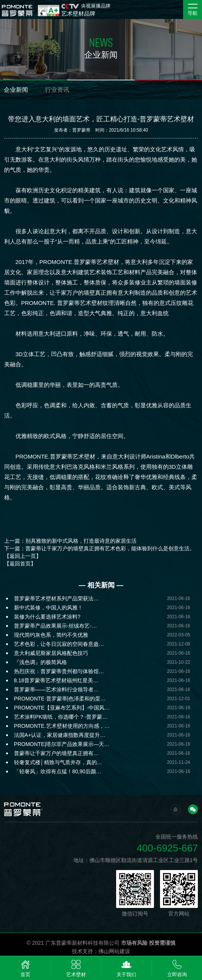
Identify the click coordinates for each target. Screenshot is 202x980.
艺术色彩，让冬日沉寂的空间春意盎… (59, 644)
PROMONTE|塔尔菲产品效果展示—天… (62, 744)
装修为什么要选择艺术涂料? (47, 617)
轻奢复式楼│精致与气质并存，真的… (58, 762)
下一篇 (99, 548)
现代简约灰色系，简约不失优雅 (51, 635)
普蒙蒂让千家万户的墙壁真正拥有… (56, 753)
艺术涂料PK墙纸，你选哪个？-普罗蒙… (61, 717)
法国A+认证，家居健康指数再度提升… (60, 735)
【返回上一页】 (23, 556)
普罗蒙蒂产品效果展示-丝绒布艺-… (55, 626)
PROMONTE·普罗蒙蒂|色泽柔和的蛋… (60, 699)
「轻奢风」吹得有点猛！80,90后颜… (58, 771)
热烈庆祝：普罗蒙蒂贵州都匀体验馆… (59, 671)
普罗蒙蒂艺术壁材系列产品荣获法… (56, 598)
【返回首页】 (20, 564)
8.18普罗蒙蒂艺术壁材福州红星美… (56, 680)
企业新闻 (16, 90)
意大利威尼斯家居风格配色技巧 (51, 653)
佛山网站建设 (114, 951)
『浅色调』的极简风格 (40, 662)
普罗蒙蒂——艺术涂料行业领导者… (56, 689)
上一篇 (70, 541)
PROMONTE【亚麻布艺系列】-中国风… (62, 708)
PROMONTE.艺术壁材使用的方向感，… (62, 726)
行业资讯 (57, 90)
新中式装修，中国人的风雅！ (48, 608)
